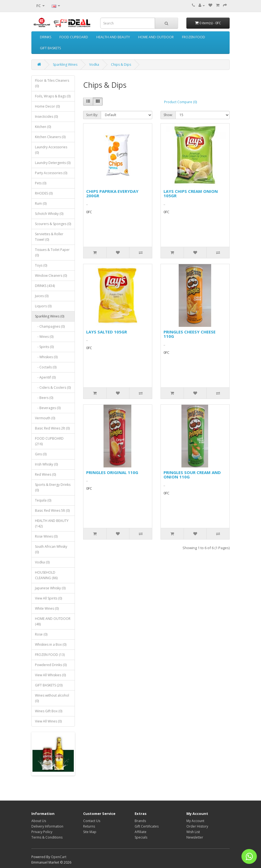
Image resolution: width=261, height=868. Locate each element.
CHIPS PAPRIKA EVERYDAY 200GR (112, 194)
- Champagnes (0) (50, 326)
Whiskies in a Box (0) (51, 644)
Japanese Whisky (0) (50, 588)
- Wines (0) (44, 337)
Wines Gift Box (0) (49, 711)
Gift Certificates (147, 826)
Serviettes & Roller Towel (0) (49, 237)
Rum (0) (41, 203)
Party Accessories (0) (51, 173)
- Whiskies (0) (46, 357)
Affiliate (141, 832)
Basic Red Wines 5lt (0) (52, 510)
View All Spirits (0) (48, 598)
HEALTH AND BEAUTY (113, 37)
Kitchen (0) (43, 127)
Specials (141, 837)
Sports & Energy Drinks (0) (53, 487)
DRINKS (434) (45, 286)
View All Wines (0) (48, 721)
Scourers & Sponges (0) (53, 224)
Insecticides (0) (46, 117)
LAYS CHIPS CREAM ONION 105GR (191, 194)
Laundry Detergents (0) (53, 163)
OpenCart (59, 857)
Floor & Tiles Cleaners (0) (52, 83)
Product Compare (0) (180, 102)
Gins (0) (41, 454)
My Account (195, 821)
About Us (39, 821)
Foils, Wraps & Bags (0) (53, 96)
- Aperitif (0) (45, 377)
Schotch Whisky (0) (49, 214)
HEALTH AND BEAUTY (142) (52, 523)
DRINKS (46, 37)
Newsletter (195, 837)
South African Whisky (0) (51, 549)
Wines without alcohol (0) (52, 698)
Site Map (90, 832)
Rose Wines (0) (46, 536)
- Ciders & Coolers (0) (53, 388)
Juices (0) (42, 296)
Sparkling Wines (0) (50, 316)
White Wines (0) (47, 608)
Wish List (193, 832)
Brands (140, 821)
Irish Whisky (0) (46, 464)
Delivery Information (47, 826)
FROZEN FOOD (194, 37)
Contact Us (92, 821)
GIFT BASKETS (50, 48)
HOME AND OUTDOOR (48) (53, 621)
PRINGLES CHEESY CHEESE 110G (190, 334)
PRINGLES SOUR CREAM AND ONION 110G (192, 475)
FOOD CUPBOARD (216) (49, 441)
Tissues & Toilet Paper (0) (52, 252)
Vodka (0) (42, 562)
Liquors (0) (43, 306)
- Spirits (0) (44, 347)
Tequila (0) (43, 500)
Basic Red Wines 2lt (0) (52, 428)
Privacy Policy (42, 832)
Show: (168, 115)
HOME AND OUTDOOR (156, 37)
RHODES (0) (44, 193)
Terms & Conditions (47, 837)
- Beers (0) (44, 398)
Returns (89, 826)
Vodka (94, 65)
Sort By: (92, 115)
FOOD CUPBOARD (74, 37)
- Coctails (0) (46, 367)
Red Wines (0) (45, 474)
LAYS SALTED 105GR (107, 332)
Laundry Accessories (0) (51, 150)
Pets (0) (41, 183)
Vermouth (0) (45, 418)
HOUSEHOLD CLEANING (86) (46, 575)
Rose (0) (41, 634)
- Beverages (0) (48, 408)
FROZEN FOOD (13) (50, 655)
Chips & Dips (121, 65)
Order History (197, 826)
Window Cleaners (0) (51, 276)
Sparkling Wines (65, 65)
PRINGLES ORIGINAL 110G (112, 472)
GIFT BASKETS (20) (49, 685)
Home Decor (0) (47, 106)
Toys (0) (41, 265)
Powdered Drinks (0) (51, 665)
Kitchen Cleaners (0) (50, 137)
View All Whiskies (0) (50, 675)
